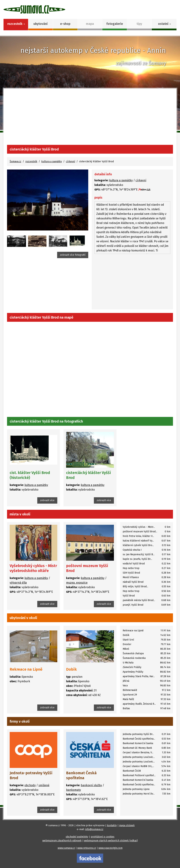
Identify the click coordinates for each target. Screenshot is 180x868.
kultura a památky (52, 161)
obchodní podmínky (77, 837)
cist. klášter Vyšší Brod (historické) (30, 475)
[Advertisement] (90, 118)
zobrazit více (47, 500)
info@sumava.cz (94, 829)
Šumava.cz (15, 161)
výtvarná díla (18, 583)
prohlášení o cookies (103, 837)
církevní (70, 161)
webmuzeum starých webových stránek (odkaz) (111, 841)
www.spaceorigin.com (110, 848)
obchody (30, 785)
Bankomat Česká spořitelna (81, 775)
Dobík (71, 669)
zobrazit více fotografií (73, 255)
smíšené (44, 785)
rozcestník (31, 161)
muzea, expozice (77, 583)
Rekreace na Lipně (26, 669)
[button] (164, 25)
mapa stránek (127, 825)
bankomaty (73, 790)
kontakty (112, 825)
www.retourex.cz (87, 848)
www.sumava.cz (66, 848)
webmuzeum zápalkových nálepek (62, 841)
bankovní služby (91, 785)
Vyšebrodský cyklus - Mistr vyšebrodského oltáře (33, 568)
